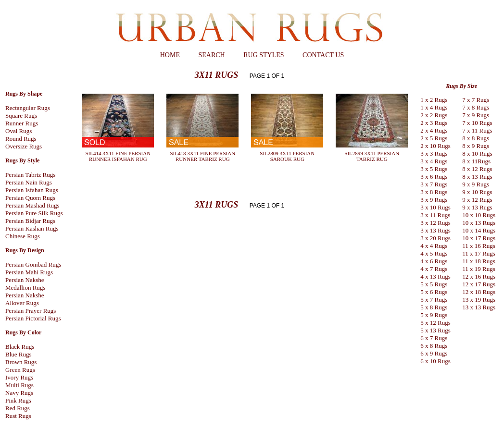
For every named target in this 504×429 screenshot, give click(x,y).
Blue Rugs (19, 354)
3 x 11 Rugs (435, 215)
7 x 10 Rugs (477, 123)
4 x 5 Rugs (434, 253)
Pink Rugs (18, 400)
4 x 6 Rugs (434, 261)
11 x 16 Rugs (479, 246)
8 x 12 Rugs (477, 169)
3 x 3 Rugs (434, 153)
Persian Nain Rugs (29, 182)
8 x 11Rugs (476, 161)
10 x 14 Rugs (479, 230)
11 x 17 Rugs (479, 253)
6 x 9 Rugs (434, 353)
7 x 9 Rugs (476, 115)
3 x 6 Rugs (434, 177)
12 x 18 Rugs (479, 292)
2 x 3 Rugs (434, 123)
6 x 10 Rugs (435, 361)
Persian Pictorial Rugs (33, 318)
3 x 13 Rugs (435, 230)
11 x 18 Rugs (479, 261)
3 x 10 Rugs (435, 207)
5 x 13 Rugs (435, 330)
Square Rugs (21, 116)
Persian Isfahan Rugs (32, 190)
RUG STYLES (264, 55)
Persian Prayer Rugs (31, 311)
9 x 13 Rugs (477, 207)
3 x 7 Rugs (434, 184)
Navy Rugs (19, 393)
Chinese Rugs (23, 236)
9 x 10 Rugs (477, 192)
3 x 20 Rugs (435, 238)
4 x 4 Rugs (434, 246)
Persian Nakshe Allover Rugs (25, 299)
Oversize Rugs (24, 146)
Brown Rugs (21, 362)
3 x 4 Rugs (434, 161)
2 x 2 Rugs (434, 115)
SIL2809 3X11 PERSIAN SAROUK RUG (287, 156)
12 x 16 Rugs (479, 276)
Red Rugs (18, 408)
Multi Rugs (19, 385)
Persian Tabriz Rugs (30, 175)
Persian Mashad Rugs (32, 205)
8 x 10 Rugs (477, 153)
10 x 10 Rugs (479, 215)
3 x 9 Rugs (434, 200)
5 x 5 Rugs (434, 284)
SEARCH (211, 55)
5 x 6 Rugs (434, 292)
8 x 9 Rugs (476, 146)
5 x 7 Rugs (434, 300)
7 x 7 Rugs (476, 100)
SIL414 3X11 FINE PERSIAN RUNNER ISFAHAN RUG (118, 156)
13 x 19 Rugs (479, 300)
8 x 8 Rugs (476, 138)
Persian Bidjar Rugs (30, 221)
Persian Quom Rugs (30, 198)
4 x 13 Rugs (435, 276)
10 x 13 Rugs (479, 223)
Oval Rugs (19, 131)
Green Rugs (20, 370)
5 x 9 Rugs (434, 315)
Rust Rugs (18, 416)
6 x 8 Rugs (434, 346)
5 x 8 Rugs (434, 307)
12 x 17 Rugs (479, 284)
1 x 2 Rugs (434, 100)
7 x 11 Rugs (477, 130)
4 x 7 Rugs (434, 269)
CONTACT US (323, 55)
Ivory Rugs (19, 377)
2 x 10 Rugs (435, 146)
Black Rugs (20, 347)
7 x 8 (468, 107)
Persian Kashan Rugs (32, 228)
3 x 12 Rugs (435, 223)
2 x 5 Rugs (434, 138)
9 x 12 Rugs (477, 200)
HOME (170, 55)
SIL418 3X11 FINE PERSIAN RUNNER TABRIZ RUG (203, 156)
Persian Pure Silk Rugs (34, 213)
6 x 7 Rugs (434, 338)
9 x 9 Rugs (476, 184)
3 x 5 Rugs (434, 169)
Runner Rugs (22, 123)
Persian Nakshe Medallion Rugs (25, 284)
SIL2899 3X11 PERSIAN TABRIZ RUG (372, 156)
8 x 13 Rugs (477, 177)
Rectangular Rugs (28, 108)
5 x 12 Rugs (435, 323)
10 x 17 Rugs (479, 238)
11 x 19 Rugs (479, 269)
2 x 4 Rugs (434, 130)
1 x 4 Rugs (434, 107)
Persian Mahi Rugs (29, 272)
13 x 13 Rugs (479, 307)
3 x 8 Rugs (434, 192)
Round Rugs (21, 139)
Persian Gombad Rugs (33, 264)
